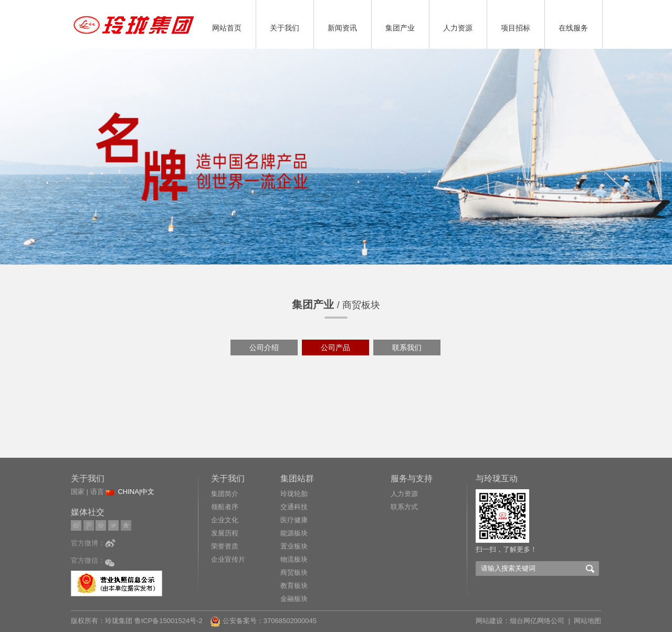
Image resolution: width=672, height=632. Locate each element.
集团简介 (225, 494)
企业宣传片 (228, 559)
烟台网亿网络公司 (537, 621)
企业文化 (225, 520)
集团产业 (400, 28)
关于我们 (285, 28)
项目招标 (516, 28)
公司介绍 (264, 347)
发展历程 (225, 533)
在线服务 (573, 28)
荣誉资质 (225, 546)
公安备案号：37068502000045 (263, 621)
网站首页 (227, 28)
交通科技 (294, 507)
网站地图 (587, 621)
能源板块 (294, 533)
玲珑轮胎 (294, 494)
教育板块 (294, 586)
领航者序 (225, 507)
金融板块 (294, 599)
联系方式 (404, 507)
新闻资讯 (342, 28)
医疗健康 (294, 520)
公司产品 (335, 347)
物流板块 (294, 559)
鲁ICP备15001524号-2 (170, 621)
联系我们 (407, 347)
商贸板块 (294, 572)
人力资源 (458, 28)
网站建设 (489, 621)
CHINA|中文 (136, 492)
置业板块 (294, 546)
